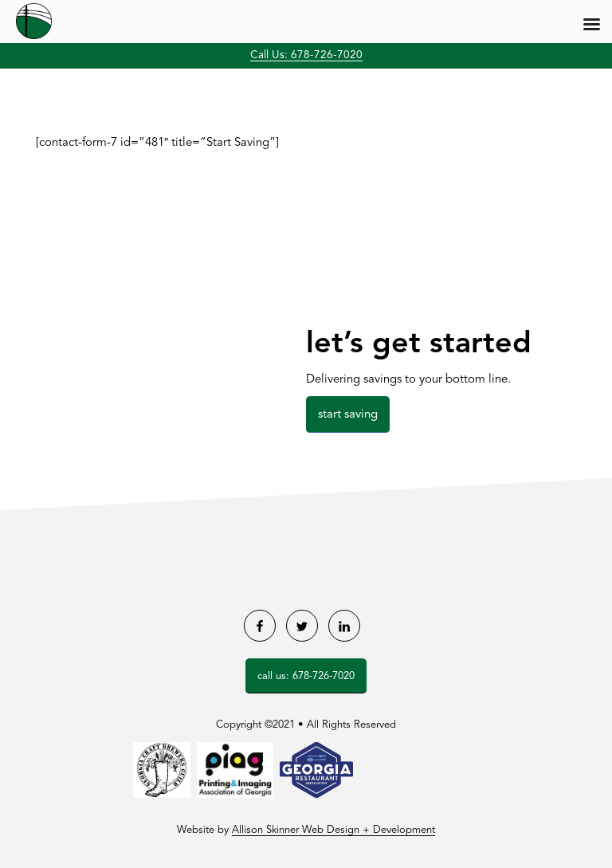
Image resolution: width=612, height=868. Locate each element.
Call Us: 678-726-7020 (306, 55)
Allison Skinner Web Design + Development (333, 830)
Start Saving (348, 415)
